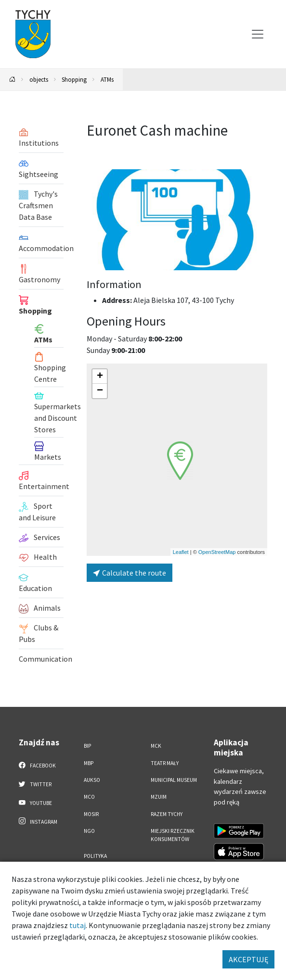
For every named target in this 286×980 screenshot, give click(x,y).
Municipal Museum (174, 780)
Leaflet (181, 552)
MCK (156, 746)
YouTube (35, 803)
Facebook (37, 765)
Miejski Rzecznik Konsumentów (173, 835)
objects (39, 79)
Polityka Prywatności (100, 860)
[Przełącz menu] (258, 34)
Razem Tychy (167, 814)
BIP (87, 746)
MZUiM (159, 797)
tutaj (78, 925)
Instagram (38, 821)
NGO (89, 831)
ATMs (107, 79)
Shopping (74, 79)
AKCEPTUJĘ (248, 959)
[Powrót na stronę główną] (13, 80)
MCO (89, 797)
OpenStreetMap (217, 552)
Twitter (35, 784)
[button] (180, 461)
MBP (89, 763)
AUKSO (92, 780)
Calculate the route (130, 573)
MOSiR (91, 814)
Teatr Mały (165, 763)
